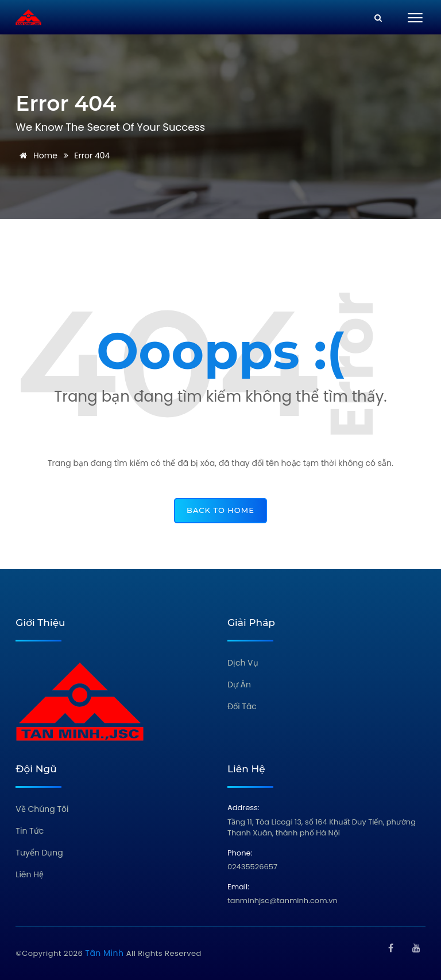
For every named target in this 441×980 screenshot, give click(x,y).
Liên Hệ (30, 874)
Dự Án (239, 685)
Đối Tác (242, 706)
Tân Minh (105, 953)
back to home (220, 510)
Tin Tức (30, 831)
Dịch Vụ (243, 663)
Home (36, 155)
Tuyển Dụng (39, 853)
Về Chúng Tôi (42, 809)
